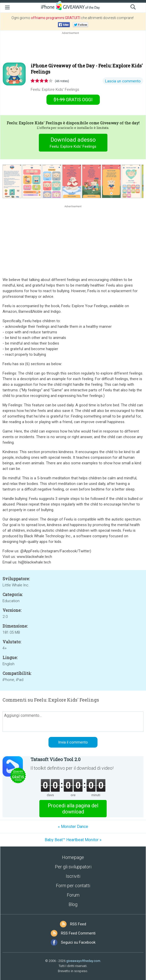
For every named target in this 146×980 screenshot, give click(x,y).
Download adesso (73, 143)
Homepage (73, 857)
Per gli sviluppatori (73, 867)
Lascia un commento (123, 81)
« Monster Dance (73, 827)
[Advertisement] (73, 48)
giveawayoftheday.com (83, 961)
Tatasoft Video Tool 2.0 (55, 759)
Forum (73, 895)
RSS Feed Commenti (78, 933)
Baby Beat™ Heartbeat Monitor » (73, 840)
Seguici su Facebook (78, 942)
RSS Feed (78, 924)
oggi (73, 100)
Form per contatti (73, 886)
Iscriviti (73, 876)
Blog (73, 904)
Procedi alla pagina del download (73, 809)
